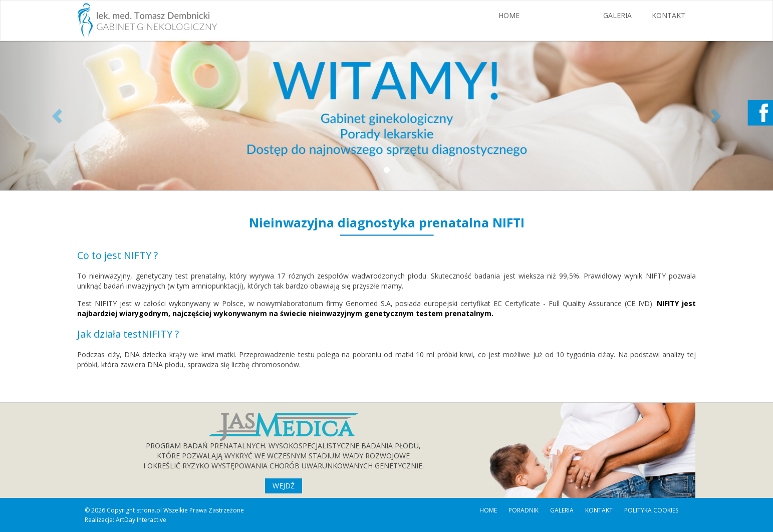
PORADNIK (524, 510)
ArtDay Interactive (141, 520)
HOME (509, 15)
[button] (58, 115)
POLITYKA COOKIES (651, 510)
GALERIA (617, 15)
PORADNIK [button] (561, 15)
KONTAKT (669, 15)
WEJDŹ (284, 486)
